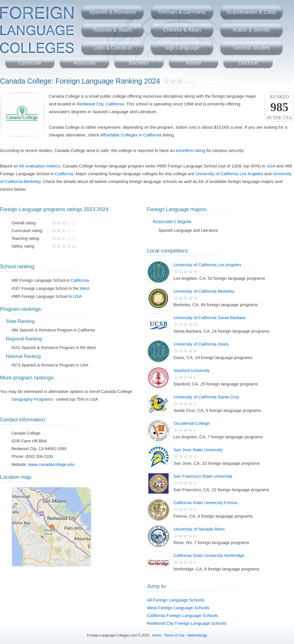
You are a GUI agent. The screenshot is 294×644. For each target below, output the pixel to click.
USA (271, 166)
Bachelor (139, 63)
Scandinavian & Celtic (251, 12)
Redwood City (90, 104)
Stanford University (192, 370)
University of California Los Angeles (229, 174)
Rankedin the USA (279, 107)
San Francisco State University (203, 476)
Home (157, 635)
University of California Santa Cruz (206, 397)
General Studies (251, 48)
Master (193, 63)
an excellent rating (187, 150)
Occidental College (192, 423)
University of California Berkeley (204, 291)
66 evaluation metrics (40, 166)
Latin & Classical (112, 48)
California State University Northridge (209, 555)
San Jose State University (198, 450)
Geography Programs (32, 399)
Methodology (197, 635)
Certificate (30, 63)
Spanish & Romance (113, 12)
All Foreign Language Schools (176, 600)
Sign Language (182, 48)
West (84, 288)
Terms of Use (174, 635)
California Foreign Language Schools (182, 615)
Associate (84, 63)
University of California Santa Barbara (209, 318)
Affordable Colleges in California (131, 135)
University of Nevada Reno (199, 529)
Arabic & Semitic (252, 30)
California (115, 104)
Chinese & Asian (182, 30)
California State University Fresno (205, 503)
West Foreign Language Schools (178, 608)
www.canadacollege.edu (51, 464)
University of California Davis (201, 344)
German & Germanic (182, 12)
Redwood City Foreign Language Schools (187, 623)
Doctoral (248, 63)
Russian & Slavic (112, 30)
